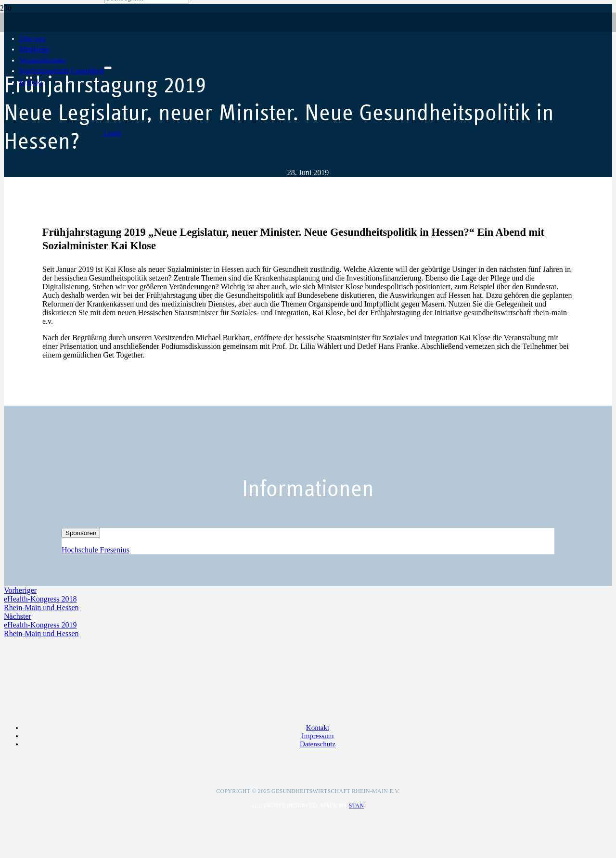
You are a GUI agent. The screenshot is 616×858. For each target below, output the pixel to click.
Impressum (318, 736)
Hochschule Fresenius (96, 550)
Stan (356, 806)
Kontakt (318, 728)
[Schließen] (108, 68)
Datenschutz (318, 744)
